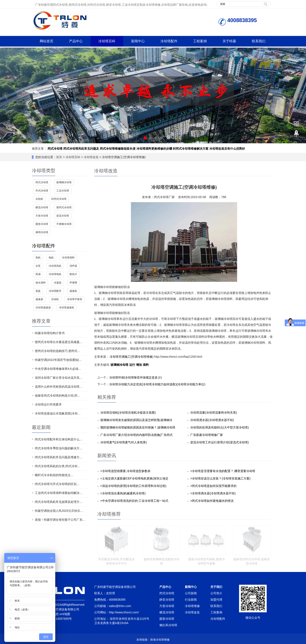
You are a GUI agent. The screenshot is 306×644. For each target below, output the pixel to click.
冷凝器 (58, 283)
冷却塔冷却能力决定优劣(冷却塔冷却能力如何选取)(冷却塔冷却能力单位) (157, 384)
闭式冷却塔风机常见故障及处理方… (59, 502)
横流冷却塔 (42, 207)
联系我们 (259, 41)
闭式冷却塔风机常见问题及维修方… (59, 457)
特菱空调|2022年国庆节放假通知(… (58, 360)
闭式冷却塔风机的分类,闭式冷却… (58, 466)
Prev (6, 95)
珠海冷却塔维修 (160, 640)
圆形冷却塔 (42, 224)
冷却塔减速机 (67, 308)
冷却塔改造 (91, 157)
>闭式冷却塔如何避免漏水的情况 (212, 501)
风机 (38, 258)
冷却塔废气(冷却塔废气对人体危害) (124, 442)
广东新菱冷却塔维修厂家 (207, 435)
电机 (51, 258)
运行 (133, 365)
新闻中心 (138, 41)
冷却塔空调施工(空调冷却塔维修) (132, 357)
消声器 (73, 266)
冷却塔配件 (169, 41)
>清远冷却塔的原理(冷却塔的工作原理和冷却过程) (133, 486)
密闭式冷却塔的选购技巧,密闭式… (58, 351)
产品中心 (76, 41)
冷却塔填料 (68, 258)
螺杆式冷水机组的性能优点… (54, 475)
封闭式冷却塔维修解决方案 (191, 149)
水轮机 (39, 199)
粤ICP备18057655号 (58, 619)
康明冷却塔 (42, 232)
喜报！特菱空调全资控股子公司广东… (60, 520)
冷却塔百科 (107, 41)
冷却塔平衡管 (75, 299)
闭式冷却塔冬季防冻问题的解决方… (59, 448)
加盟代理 (216, 600)
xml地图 (65, 614)
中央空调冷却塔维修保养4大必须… (58, 369)
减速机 (73, 291)
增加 (139, 365)
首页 (59, 157)
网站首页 (47, 41)
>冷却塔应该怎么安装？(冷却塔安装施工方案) (220, 478)
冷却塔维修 (192, 606)
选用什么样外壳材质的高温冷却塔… (59, 387)
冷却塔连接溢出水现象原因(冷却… (58, 413)
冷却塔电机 (55, 274)
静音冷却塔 (167, 600)
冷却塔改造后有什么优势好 (227, 149)
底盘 (38, 291)
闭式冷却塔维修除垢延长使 (118, 149)
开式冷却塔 (42, 191)
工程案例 (200, 41)
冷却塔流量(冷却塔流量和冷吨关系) (213, 413)
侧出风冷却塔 (168, 625)
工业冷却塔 (63, 191)
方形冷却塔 (42, 216)
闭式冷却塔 (55, 149)
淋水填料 (41, 283)
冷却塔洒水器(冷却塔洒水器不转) (212, 420)
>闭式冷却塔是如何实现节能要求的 (213, 486)
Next (300, 95)
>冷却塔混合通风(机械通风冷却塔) (123, 493)
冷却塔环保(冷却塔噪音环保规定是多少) (135, 377)
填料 (146, 365)
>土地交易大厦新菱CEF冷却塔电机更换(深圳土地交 (134, 478)
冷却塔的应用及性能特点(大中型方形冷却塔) (219, 427)
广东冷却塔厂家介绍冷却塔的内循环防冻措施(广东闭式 (137, 435)
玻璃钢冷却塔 (120, 365)
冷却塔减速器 (43, 308)
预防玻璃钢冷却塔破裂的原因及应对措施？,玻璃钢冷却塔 (138, 427)
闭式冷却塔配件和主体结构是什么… (59, 439)
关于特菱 (229, 41)
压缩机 (55, 299)
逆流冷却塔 (63, 216)
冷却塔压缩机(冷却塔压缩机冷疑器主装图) (128, 413)
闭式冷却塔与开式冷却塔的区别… (57, 484)
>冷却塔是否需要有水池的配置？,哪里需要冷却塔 (223, 471)
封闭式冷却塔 (59, 199)
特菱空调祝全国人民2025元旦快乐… (59, 511)
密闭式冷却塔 (64, 207)
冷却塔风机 (55, 266)
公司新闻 (191, 593)
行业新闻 (191, 600)
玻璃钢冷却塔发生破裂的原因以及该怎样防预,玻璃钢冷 (136, 420)
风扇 (38, 274)
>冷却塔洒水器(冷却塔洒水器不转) (213, 493)
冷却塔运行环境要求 (48, 404)
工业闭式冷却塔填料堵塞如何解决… (59, 493)
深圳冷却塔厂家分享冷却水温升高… (59, 378)
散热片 (73, 274)
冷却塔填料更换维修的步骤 (154, 149)
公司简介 (216, 593)
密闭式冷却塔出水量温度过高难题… (59, 342)
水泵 (38, 266)
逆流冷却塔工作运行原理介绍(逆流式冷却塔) (219, 442)
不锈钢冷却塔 (64, 224)
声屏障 (73, 283)
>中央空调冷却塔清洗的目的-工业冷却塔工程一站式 (134, 501)
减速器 (39, 299)
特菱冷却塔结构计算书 (50, 333)
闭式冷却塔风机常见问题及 (81, 149)
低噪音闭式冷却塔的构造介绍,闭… (58, 396)
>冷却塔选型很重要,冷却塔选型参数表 (125, 471)
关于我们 (216, 587)
